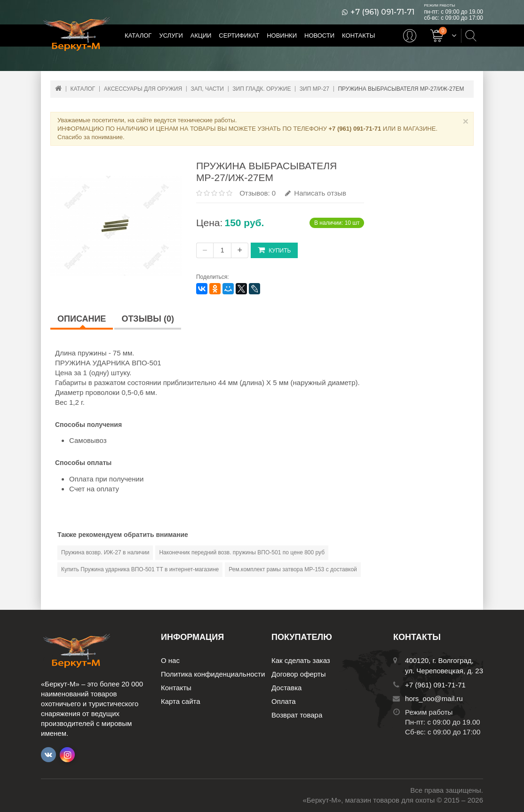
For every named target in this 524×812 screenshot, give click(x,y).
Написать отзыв (316, 193)
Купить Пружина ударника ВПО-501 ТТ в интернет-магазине (140, 569)
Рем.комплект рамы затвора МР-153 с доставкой (293, 569)
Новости (319, 35)
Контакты (358, 35)
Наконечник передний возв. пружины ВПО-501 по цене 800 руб (242, 552)
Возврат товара (297, 715)
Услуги (171, 35)
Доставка (286, 688)
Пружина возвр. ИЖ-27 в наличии (105, 552)
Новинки (282, 35)
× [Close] (466, 121)
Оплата (284, 701)
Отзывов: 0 (258, 193)
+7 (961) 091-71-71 (382, 12)
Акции (201, 35)
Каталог (138, 35)
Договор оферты (299, 674)
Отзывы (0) (148, 319)
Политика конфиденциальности (213, 674)
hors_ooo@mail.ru (434, 698)
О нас (170, 660)
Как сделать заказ (301, 660)
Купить (274, 250)
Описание (82, 319)
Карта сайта (181, 701)
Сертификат (239, 35)
